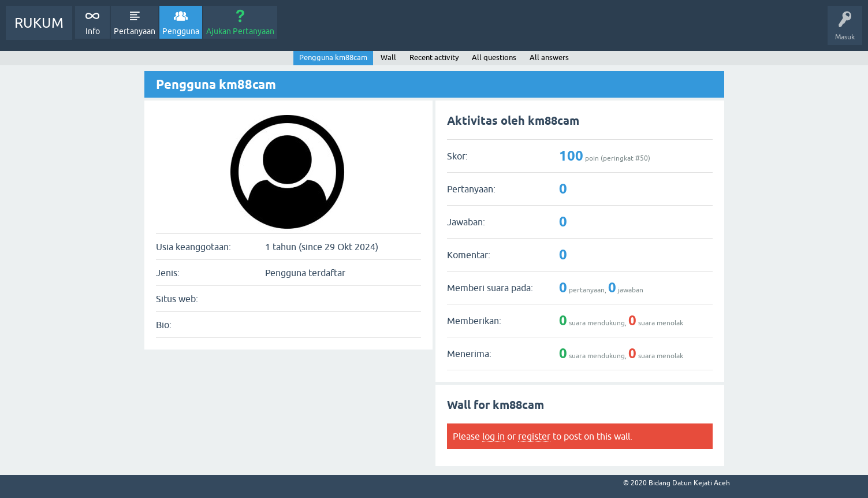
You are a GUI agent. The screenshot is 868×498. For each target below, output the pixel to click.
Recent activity (434, 57)
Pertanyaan (135, 31)
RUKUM (39, 23)
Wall (388, 57)
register (534, 436)
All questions (494, 57)
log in (493, 436)
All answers (549, 57)
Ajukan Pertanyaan (240, 31)
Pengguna (181, 31)
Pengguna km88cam (333, 57)
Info (93, 31)
